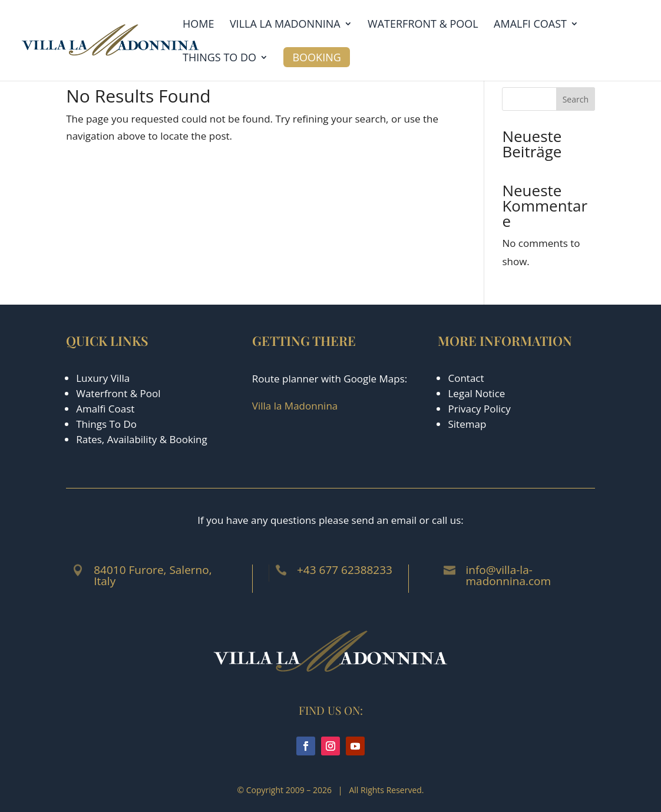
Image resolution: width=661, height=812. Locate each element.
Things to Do (219, 59)
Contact (466, 378)
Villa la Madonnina (285, 25)
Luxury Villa (103, 378)
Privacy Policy (479, 409)
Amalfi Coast (530, 25)
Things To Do (106, 424)
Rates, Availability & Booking (142, 439)
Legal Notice (476, 393)
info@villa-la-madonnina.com (508, 575)
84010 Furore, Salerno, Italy (153, 575)
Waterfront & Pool (423, 25)
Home (198, 25)
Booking (316, 57)
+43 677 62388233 (345, 570)
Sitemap (467, 424)
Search (576, 99)
